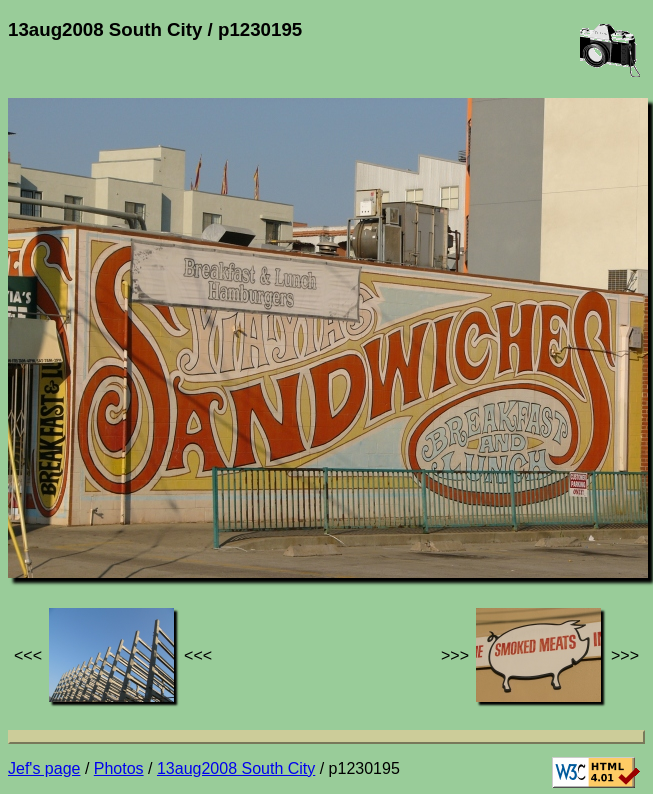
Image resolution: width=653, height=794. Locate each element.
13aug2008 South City (236, 768)
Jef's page (44, 768)
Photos (119, 768)
